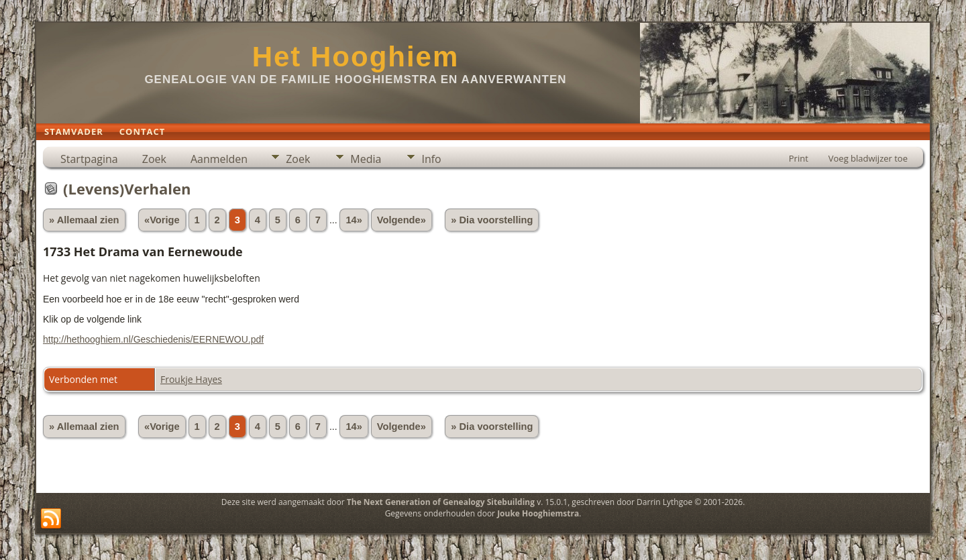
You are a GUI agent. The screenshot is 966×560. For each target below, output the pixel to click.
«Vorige (162, 220)
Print (799, 158)
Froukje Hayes (191, 379)
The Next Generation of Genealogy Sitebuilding (441, 502)
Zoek (154, 159)
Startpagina (89, 159)
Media (366, 159)
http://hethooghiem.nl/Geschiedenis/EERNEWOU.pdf (153, 339)
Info (431, 159)
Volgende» (401, 220)
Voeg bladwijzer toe (868, 158)
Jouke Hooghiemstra (538, 513)
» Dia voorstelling (492, 220)
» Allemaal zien (84, 220)
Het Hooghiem (356, 57)
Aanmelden (219, 159)
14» (354, 220)
